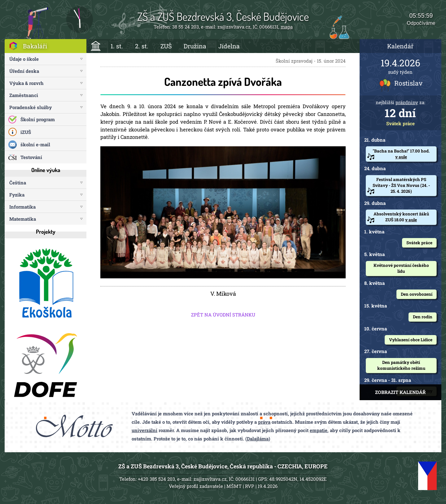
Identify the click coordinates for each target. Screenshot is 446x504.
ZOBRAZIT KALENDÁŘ (400, 392)
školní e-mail (35, 144)
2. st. (142, 46)
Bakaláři (35, 46)
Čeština (18, 183)
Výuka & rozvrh (26, 83)
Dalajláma (258, 439)
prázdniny (407, 102)
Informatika (22, 207)
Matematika (23, 219)
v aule (401, 157)
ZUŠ (166, 46)
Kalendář (400, 46)
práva (264, 422)
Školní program (38, 119)
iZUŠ (26, 132)
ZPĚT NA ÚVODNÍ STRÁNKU (223, 315)
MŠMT (234, 486)
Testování (31, 157)
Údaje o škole (24, 59)
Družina (195, 46)
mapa (287, 27)
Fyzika (17, 195)
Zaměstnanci (24, 95)
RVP (250, 486)
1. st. (117, 46)
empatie (319, 430)
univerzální (144, 430)
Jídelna (229, 46)
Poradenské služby (31, 107)
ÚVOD (96, 46)
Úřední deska (24, 71)
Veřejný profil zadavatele (196, 486)
